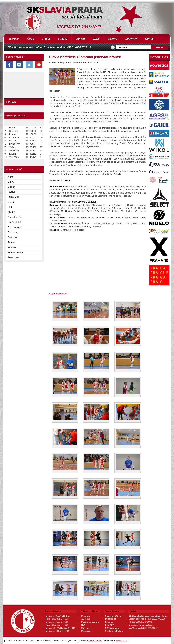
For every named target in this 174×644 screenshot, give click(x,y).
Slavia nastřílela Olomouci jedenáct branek (85, 57)
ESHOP (14, 39)
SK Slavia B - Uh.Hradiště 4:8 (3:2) (60, 628)
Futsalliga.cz (111, 619)
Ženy (96, 39)
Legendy (131, 39)
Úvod (31, 39)
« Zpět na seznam (58, 294)
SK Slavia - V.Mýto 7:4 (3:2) (57, 631)
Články (11, 187)
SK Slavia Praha (112, 628)
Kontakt (150, 39)
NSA (83, 625)
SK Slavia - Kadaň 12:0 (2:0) (58, 616)
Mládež (63, 39)
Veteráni (12, 247)
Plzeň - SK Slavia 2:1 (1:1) (57, 619)
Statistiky (12, 237)
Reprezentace (15, 227)
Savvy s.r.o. (86, 628)
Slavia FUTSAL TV (113, 616)
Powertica (85, 616)
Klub (10, 207)
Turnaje (12, 242)
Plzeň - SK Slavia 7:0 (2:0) (57, 625)
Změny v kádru (15, 252)
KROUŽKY (110, 625)
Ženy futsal (13, 257)
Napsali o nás (15, 217)
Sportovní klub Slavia (114, 631)
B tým (11, 182)
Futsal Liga (13, 197)
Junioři (80, 39)
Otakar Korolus (94, 641)
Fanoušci (12, 192)
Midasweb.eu (87, 631)
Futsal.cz (109, 622)
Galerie (112, 39)
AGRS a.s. (86, 619)
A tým (46, 39)
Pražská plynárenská (90, 622)
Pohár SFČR (14, 222)
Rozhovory (13, 232)
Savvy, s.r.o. (122, 641)
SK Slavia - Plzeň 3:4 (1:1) (57, 622)
